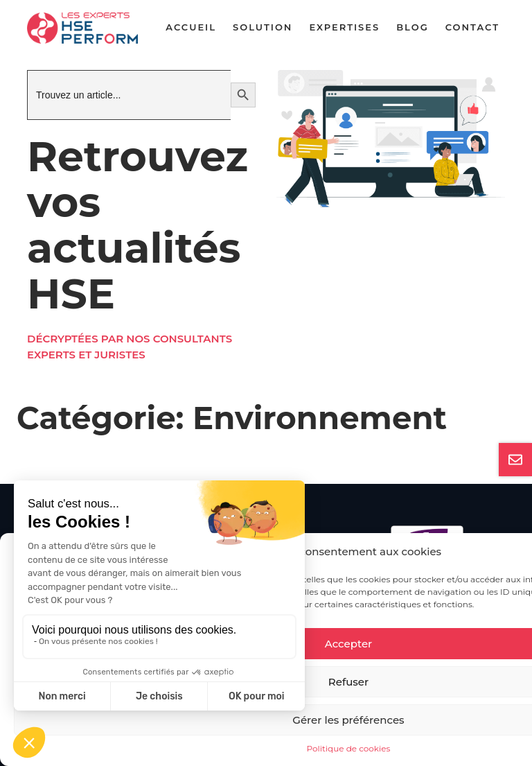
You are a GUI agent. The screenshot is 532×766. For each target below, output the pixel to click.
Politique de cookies (349, 748)
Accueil (191, 27)
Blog (413, 27)
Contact (472, 27)
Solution (263, 27)
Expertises (344, 27)
